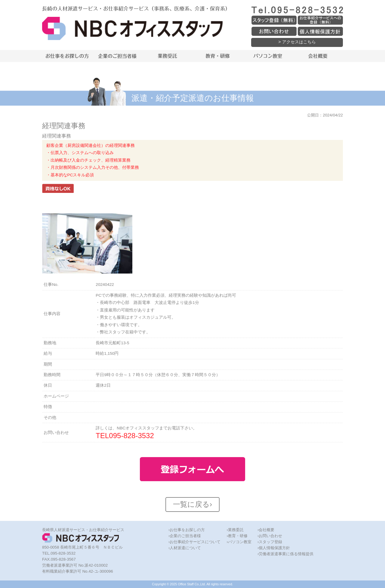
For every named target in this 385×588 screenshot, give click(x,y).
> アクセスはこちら (297, 42)
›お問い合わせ (270, 536)
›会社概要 (266, 530)
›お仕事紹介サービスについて (194, 542)
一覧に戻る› (192, 504)
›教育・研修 (237, 536)
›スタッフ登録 (270, 542)
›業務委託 (235, 530)
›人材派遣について (185, 548)
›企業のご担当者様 (185, 536)
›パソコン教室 (239, 542)
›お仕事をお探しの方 (187, 530)
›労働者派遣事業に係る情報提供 (285, 554)
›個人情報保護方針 (274, 548)
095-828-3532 (131, 436)
